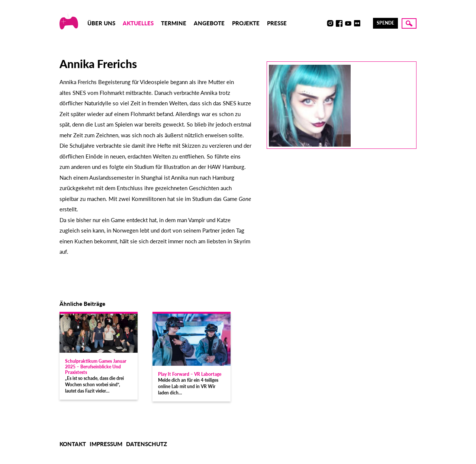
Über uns (101, 23)
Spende (385, 23)
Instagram (330, 23)
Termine (174, 23)
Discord (321, 23)
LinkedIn (366, 23)
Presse (277, 23)
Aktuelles (138, 23)
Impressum (106, 444)
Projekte (246, 23)
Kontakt (73, 444)
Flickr (357, 23)
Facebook (339, 23)
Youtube (348, 23)
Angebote (209, 23)
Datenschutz (147, 444)
